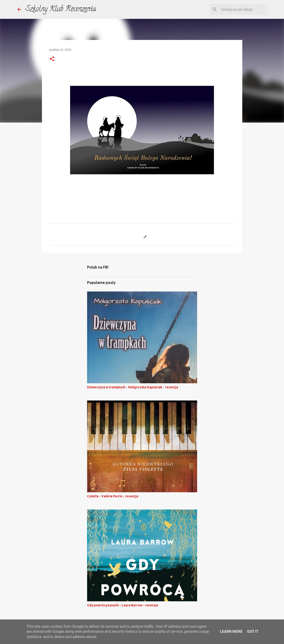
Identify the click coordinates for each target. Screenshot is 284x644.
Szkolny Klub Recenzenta (61, 9)
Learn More (231, 631)
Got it (253, 631)
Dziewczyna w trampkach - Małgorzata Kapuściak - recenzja (133, 387)
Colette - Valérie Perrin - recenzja (113, 496)
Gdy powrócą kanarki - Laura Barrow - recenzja (123, 605)
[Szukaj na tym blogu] (243, 9)
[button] (52, 59)
